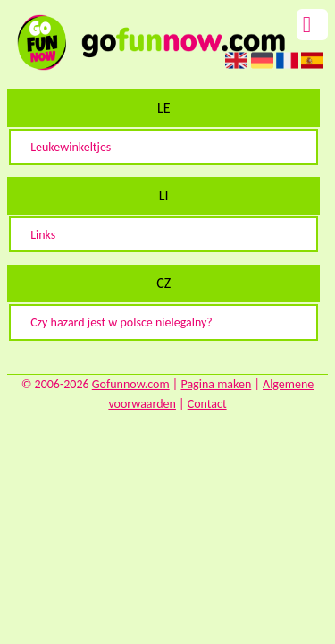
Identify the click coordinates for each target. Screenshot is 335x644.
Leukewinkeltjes (71, 147)
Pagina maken (216, 384)
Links (43, 235)
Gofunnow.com (131, 384)
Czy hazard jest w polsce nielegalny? (121, 322)
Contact (207, 404)
